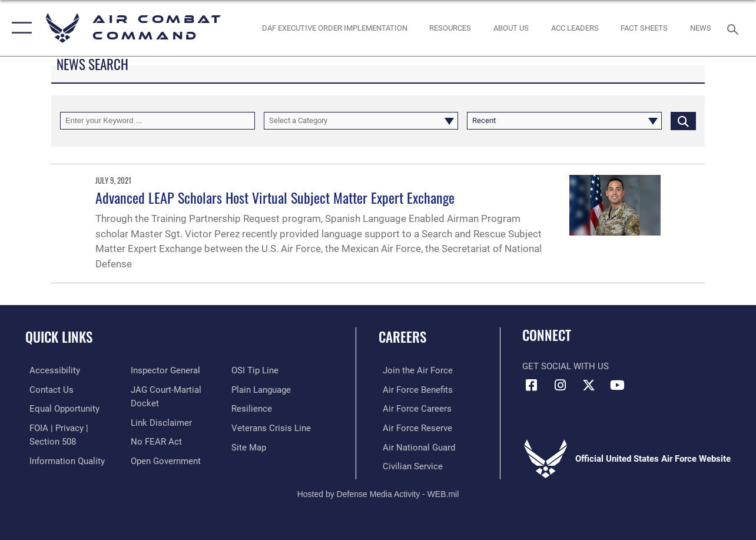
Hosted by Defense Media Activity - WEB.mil (378, 492)
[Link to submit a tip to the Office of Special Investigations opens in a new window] (256, 370)
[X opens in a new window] (589, 385)
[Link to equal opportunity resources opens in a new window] (60, 408)
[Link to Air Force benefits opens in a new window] (414, 389)
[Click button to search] (683, 121)
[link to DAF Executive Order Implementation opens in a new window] (335, 28)
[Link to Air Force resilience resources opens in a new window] (253, 408)
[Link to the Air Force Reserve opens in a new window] (413, 427)
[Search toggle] (735, 28)
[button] (19, 28)
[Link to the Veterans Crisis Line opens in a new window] (272, 427)
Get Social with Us (566, 366)
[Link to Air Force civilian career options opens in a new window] (409, 465)
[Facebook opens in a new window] (531, 385)
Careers (402, 337)
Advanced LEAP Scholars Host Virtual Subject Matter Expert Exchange (275, 197)
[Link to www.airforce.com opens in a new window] (414, 370)
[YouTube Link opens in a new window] (618, 385)
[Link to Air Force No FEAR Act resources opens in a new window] (155, 440)
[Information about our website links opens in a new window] (160, 422)
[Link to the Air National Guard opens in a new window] (415, 446)
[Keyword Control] (157, 121)
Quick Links (59, 337)
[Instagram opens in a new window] (560, 385)
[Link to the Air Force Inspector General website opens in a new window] (164, 370)
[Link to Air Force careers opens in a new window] (413, 408)
